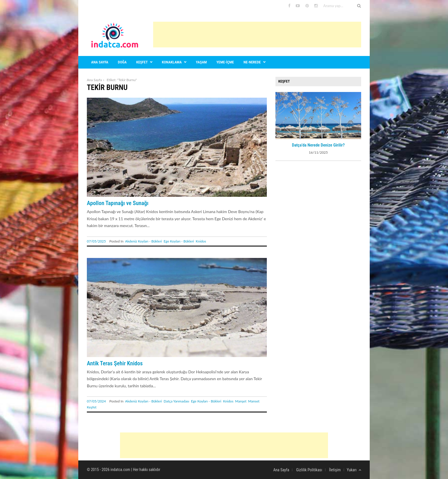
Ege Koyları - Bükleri (179, 241)
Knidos (201, 241)
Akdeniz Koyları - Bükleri (144, 241)
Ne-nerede (252, 62)
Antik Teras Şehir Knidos (115, 363)
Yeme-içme (225, 62)
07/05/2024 (96, 401)
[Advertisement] (257, 35)
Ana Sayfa (94, 80)
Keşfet (142, 62)
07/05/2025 (96, 241)
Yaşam (201, 62)
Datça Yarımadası (176, 401)
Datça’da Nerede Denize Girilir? (318, 145)
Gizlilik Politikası (309, 470)
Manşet (241, 401)
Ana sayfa (100, 62)
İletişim (335, 470)
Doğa (122, 62)
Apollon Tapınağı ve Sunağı (118, 203)
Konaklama (172, 62)
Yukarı (354, 470)
